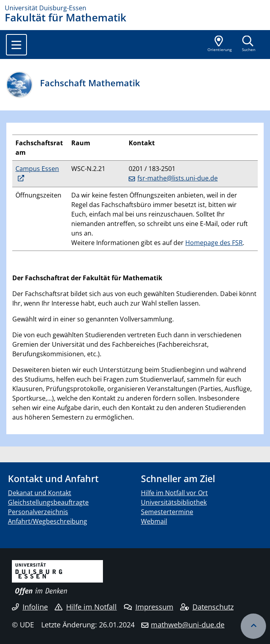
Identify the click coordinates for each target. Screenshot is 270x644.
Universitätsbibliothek (174, 502)
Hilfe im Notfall (86, 607)
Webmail (154, 521)
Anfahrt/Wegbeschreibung (48, 521)
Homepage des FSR (214, 243)
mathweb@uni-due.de (188, 625)
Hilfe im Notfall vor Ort (174, 493)
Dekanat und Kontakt (40, 493)
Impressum (149, 607)
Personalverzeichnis (38, 512)
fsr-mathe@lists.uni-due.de (178, 178)
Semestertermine (167, 512)
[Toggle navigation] (16, 45)
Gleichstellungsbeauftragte (48, 502)
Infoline (30, 607)
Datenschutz (207, 607)
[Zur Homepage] (135, 8)
